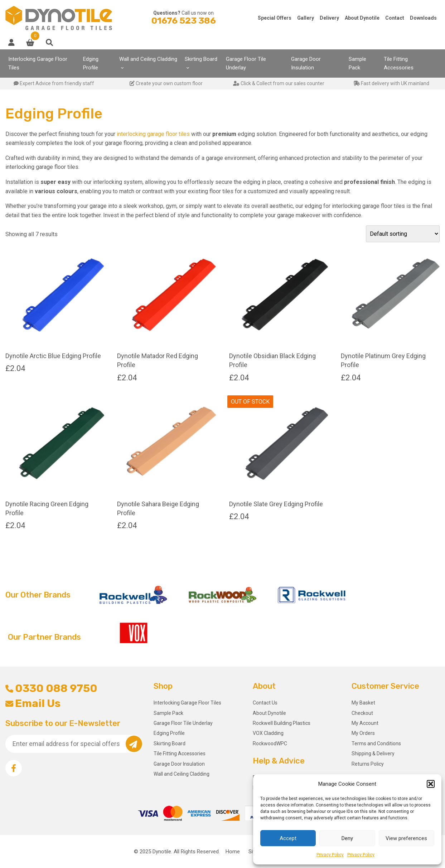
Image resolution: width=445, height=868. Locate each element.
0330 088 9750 (51, 688)
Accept (288, 838)
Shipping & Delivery (373, 754)
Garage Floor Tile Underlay (246, 63)
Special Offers (275, 18)
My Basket (363, 703)
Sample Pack (357, 63)
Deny (347, 838)
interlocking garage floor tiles (153, 134)
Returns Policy (368, 764)
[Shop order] (403, 234)
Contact (395, 18)
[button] (431, 784)
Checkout (362, 713)
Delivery (329, 18)
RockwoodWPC (270, 743)
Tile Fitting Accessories (399, 63)
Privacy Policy (330, 855)
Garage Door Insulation (306, 63)
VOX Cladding (268, 733)
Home (233, 852)
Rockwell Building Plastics (282, 723)
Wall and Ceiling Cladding (148, 59)
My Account (365, 723)
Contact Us (265, 703)
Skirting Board (201, 59)
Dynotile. (162, 852)
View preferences (406, 838)
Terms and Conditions (376, 743)
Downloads (423, 18)
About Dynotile (362, 18)
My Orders (363, 733)
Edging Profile (91, 63)
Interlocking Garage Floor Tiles (38, 63)
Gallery (306, 18)
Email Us (33, 703)
